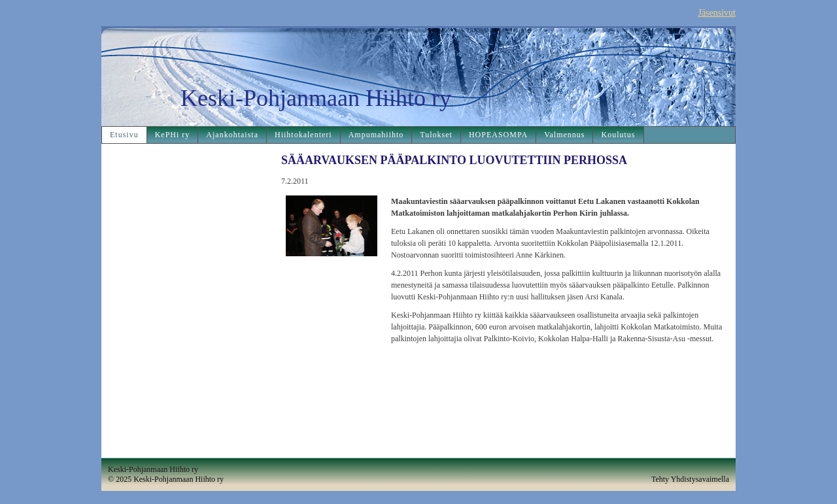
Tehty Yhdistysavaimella (690, 479)
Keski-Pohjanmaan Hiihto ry (316, 98)
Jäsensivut (717, 13)
